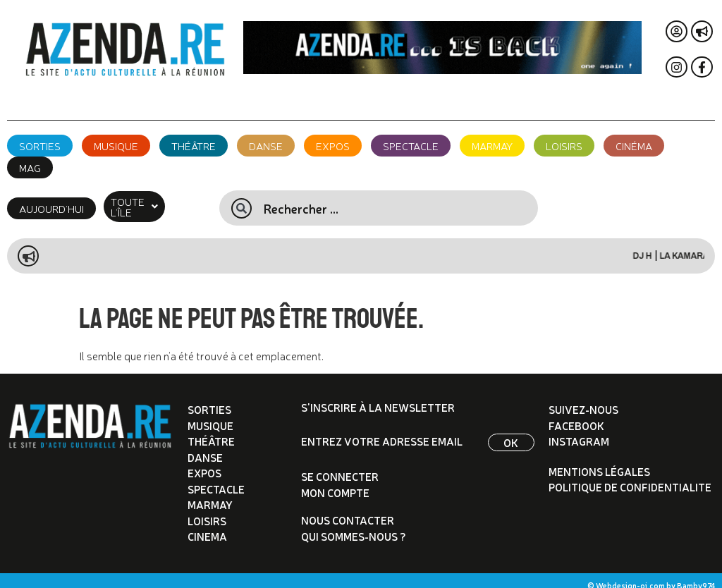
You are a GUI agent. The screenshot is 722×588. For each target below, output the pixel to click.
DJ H (655, 245)
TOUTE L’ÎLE (146, 201)
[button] (146, 201)
